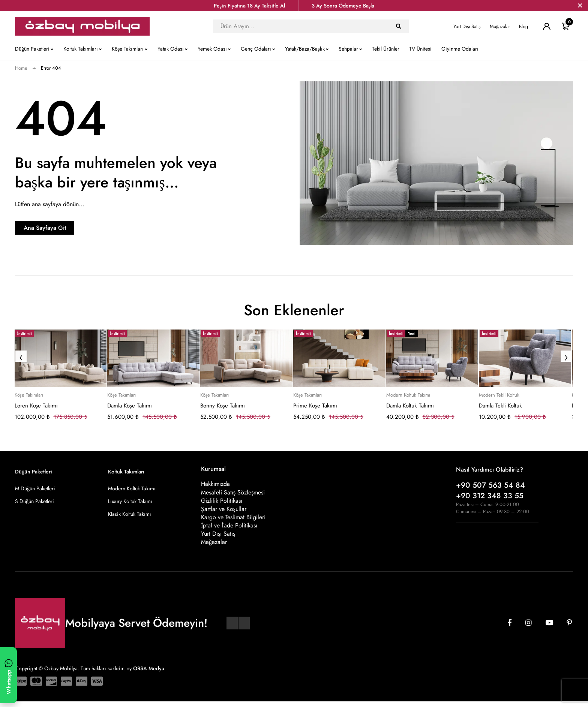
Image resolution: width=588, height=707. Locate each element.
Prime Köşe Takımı (315, 406)
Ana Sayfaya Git (62, 228)
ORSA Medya (149, 674)
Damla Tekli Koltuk (500, 406)
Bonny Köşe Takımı (223, 406)
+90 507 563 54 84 (490, 485)
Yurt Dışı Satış (467, 26)
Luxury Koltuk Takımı (130, 501)
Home (21, 68)
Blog (523, 26)
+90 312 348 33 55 (490, 496)
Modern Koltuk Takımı (408, 395)
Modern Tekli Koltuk (499, 395)
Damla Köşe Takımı (130, 406)
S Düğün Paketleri (34, 501)
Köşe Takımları (29, 395)
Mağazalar (500, 26)
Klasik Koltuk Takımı (130, 514)
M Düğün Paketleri (35, 488)
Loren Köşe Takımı (36, 406)
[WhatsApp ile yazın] (8, 675)
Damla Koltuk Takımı (410, 406)
